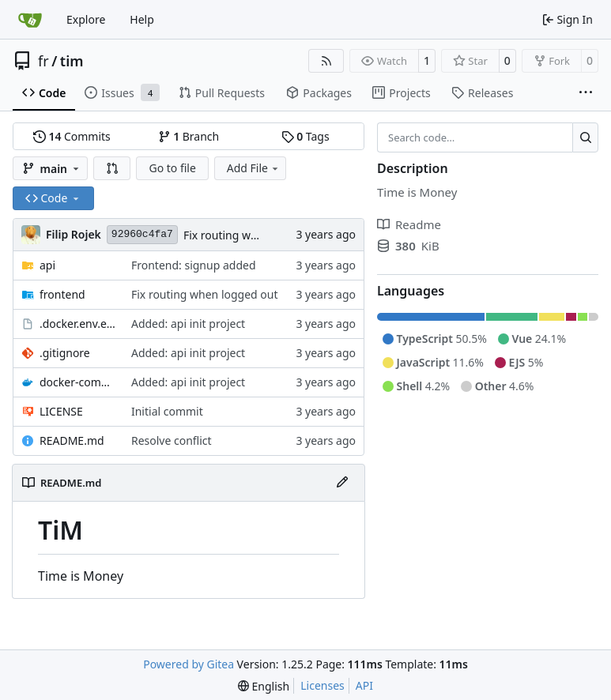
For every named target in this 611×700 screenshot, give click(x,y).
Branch (189, 136)
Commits (72, 136)
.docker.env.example (77, 324)
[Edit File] (342, 483)
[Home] (30, 20)
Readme (409, 224)
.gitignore (65, 353)
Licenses (322, 685)
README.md (72, 440)
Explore (86, 19)
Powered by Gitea (189, 664)
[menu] (264, 686)
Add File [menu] (254, 168)
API (364, 685)
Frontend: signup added (194, 265)
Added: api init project (188, 324)
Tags (305, 136)
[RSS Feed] (326, 61)
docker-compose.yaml (77, 382)
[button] (112, 168)
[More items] (586, 93)
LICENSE (61, 411)
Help (142, 19)
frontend (62, 294)
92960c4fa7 (142, 234)
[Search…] (585, 137)
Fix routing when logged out (257, 235)
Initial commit (167, 411)
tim (72, 61)
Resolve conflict (172, 440)
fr (43, 61)
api (47, 265)
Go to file (172, 168)
